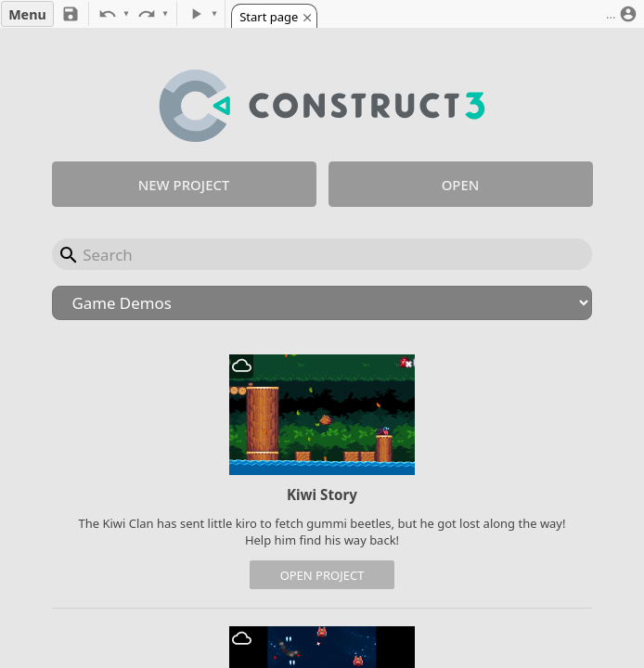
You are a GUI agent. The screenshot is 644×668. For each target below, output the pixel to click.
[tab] (274, 16)
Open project (322, 575)
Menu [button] (27, 14)
